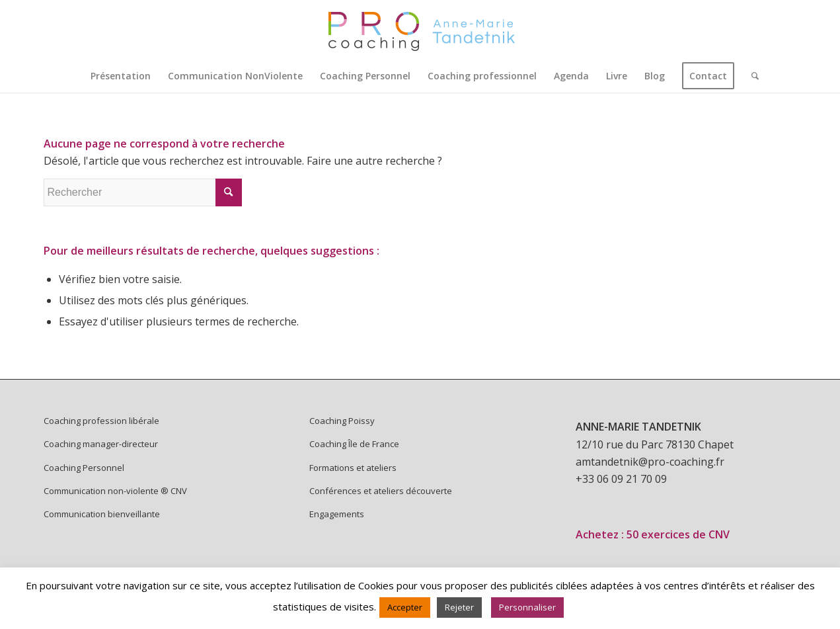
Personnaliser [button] (527, 607)
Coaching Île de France (354, 444)
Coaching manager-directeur (101, 444)
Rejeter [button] (459, 607)
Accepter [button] (405, 607)
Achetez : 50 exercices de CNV (653, 534)
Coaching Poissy (342, 421)
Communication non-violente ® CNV (115, 491)
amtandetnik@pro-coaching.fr (650, 462)
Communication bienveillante (102, 514)
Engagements (337, 514)
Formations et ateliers (353, 468)
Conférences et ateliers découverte (381, 491)
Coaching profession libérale (101, 421)
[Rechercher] (751, 76)
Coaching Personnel (84, 468)
